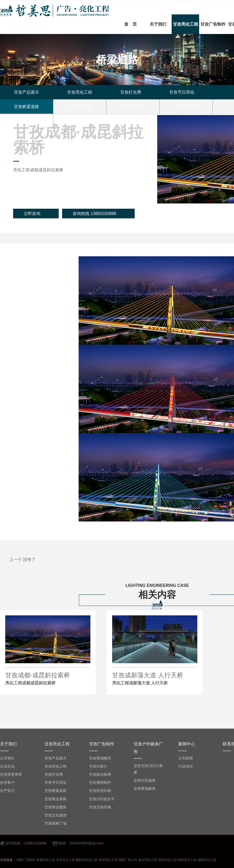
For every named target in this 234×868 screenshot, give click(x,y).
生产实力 (7, 791)
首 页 (130, 24)
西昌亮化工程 (167, 860)
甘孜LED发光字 (102, 799)
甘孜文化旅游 (56, 815)
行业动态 (186, 766)
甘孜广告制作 (213, 24)
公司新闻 (186, 758)
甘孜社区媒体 (145, 780)
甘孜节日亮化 (56, 782)
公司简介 (7, 758)
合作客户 (7, 782)
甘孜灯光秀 (54, 774)
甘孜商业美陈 (56, 799)
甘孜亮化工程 (186, 24)
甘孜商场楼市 (100, 758)
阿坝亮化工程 (108, 860)
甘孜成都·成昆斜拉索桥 (48, 679)
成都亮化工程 (207, 860)
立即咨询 (32, 214)
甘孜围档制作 (100, 782)
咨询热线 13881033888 (94, 214)
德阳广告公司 (128, 860)
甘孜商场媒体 (145, 788)
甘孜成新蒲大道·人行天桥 (155, 679)
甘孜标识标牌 (100, 774)
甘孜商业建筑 (56, 807)
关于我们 (158, 24)
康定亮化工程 (148, 860)
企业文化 (7, 766)
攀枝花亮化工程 (87, 860)
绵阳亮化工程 (187, 860)
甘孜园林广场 (56, 823)
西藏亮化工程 (46, 860)
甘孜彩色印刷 (100, 791)
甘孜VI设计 (98, 766)
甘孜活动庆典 (100, 807)
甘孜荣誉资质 (11, 774)
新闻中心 (187, 744)
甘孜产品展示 (56, 758)
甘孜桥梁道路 (56, 791)
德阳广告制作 (26, 860)
